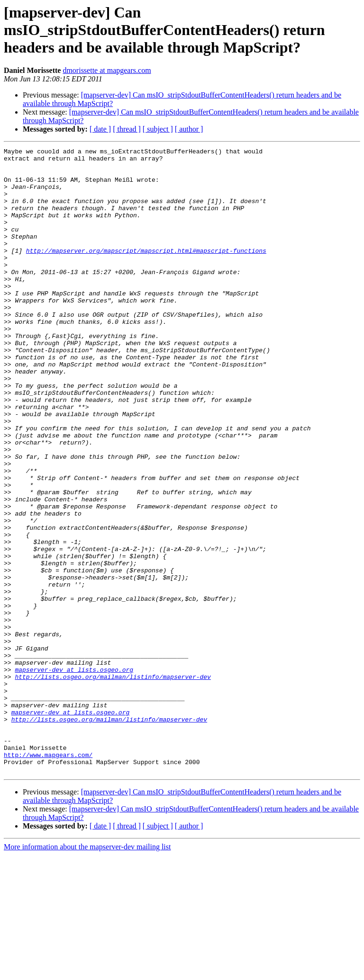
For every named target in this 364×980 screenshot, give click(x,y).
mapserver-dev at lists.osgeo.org (74, 775)
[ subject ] (158, 129)
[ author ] (189, 129)
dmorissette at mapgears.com (107, 70)
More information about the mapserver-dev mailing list (87, 972)
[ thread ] (127, 129)
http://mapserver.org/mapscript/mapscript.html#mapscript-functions (146, 272)
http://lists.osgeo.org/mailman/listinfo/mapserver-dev (113, 783)
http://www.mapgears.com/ (48, 877)
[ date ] (100, 129)
